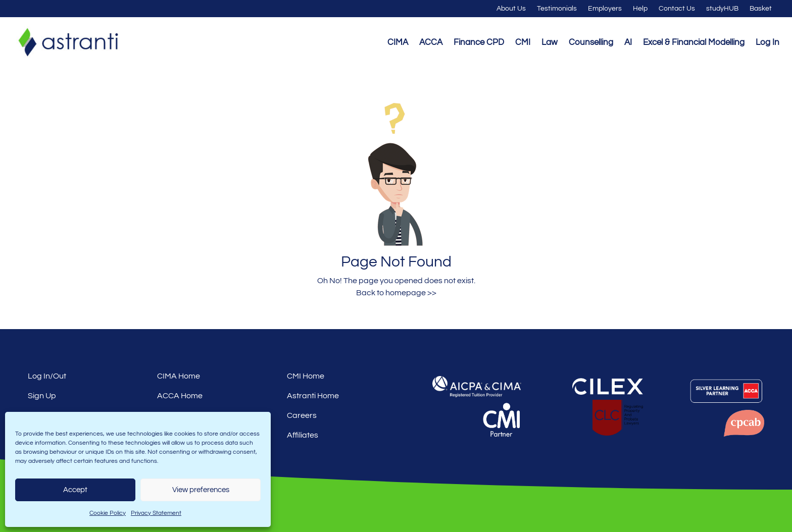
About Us (511, 9)
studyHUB (722, 9)
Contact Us (677, 9)
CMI (523, 42)
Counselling (591, 42)
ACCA (431, 42)
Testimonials (557, 9)
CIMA (398, 42)
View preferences (201, 490)
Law (550, 42)
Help (640, 9)
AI (628, 42)
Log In (768, 42)
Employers (605, 9)
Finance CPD (479, 42)
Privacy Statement (156, 513)
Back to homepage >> (396, 293)
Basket (761, 9)
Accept (75, 490)
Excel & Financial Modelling (694, 42)
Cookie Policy (108, 513)
